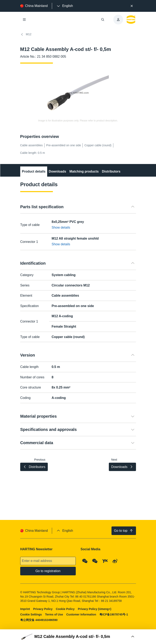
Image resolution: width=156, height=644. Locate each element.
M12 (26, 34)
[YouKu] (105, 561)
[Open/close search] (103, 20)
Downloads (57, 171)
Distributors (111, 171)
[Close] (132, 6)
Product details (34, 171)
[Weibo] (115, 561)
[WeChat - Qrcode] (85, 561)
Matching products (84, 171)
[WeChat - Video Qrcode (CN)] (95, 561)
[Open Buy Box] (78, 637)
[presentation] (65, 6)
